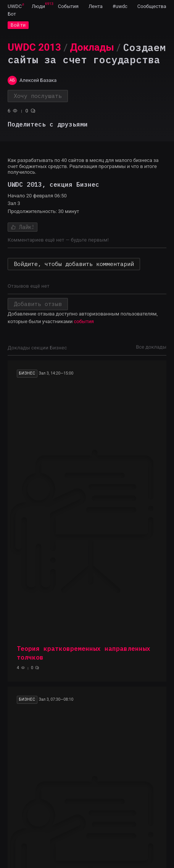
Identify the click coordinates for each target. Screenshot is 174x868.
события (84, 321)
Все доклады (151, 347)
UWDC (15, 6)
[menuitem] (15, 6)
